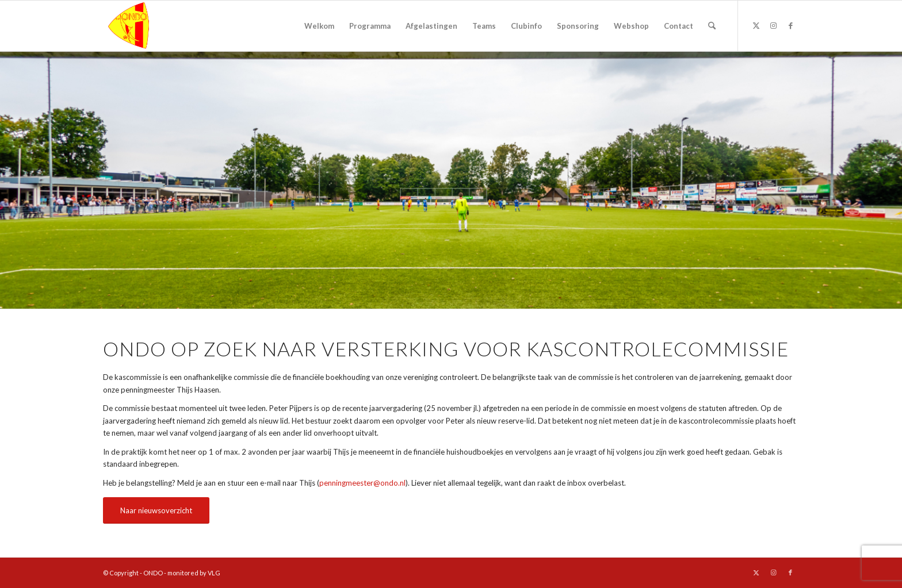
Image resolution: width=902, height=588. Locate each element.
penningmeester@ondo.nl (362, 483)
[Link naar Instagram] (773, 25)
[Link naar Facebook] (790, 25)
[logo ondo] (158, 26)
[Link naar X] (756, 25)
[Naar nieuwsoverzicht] (156, 510)
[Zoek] (712, 26)
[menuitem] (319, 26)
